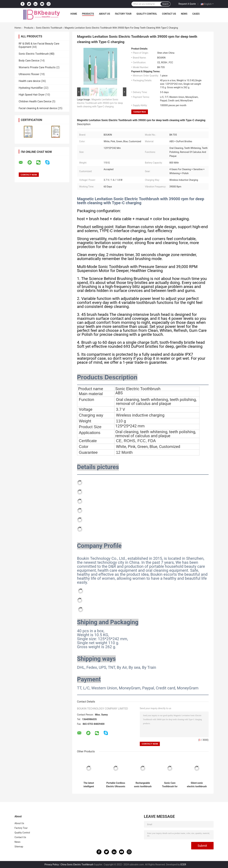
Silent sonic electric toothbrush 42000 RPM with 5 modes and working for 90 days (197, 785)
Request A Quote (187, 4)
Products (88, 14)
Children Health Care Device (35, 101)
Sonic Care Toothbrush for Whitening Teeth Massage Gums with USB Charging (170, 785)
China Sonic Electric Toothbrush (77, 865)
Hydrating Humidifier (31, 88)
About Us (105, 14)
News (184, 14)
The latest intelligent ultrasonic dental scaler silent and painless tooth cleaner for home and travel (89, 785)
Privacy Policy (52, 865)
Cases (196, 14)
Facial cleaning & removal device (38, 108)
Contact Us (169, 14)
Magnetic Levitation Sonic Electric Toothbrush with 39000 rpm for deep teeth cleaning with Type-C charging (100, 103)
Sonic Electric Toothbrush (49, 28)
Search (165, 4)
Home (74, 14)
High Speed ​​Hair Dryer (32, 95)
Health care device (30, 81)
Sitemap (19, 847)
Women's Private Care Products (37, 67)
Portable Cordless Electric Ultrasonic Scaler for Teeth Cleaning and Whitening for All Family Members (116, 785)
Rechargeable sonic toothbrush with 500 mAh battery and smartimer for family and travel (143, 785)
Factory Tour (123, 14)
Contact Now (140, 112)
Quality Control (147, 14)
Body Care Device (29, 61)
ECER (183, 865)
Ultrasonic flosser (29, 74)
